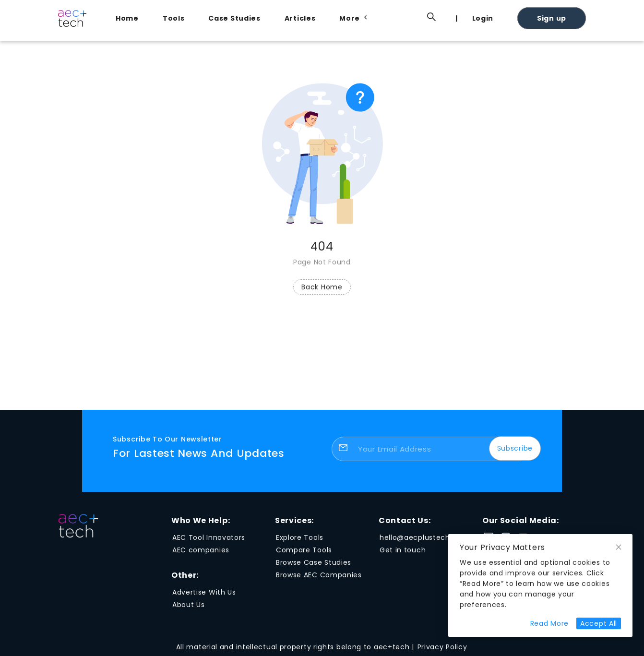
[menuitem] (130, 18)
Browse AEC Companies (319, 575)
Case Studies (234, 18)
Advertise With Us (204, 592)
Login (483, 18)
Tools (174, 18)
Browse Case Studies (314, 562)
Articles (300, 18)
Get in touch (403, 550)
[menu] (346, 18)
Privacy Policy (442, 647)
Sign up (552, 18)
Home (127, 18)
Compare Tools (304, 550)
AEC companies (201, 550)
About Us (189, 605)
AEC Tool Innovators (209, 537)
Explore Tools (300, 537)
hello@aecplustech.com (424, 537)
